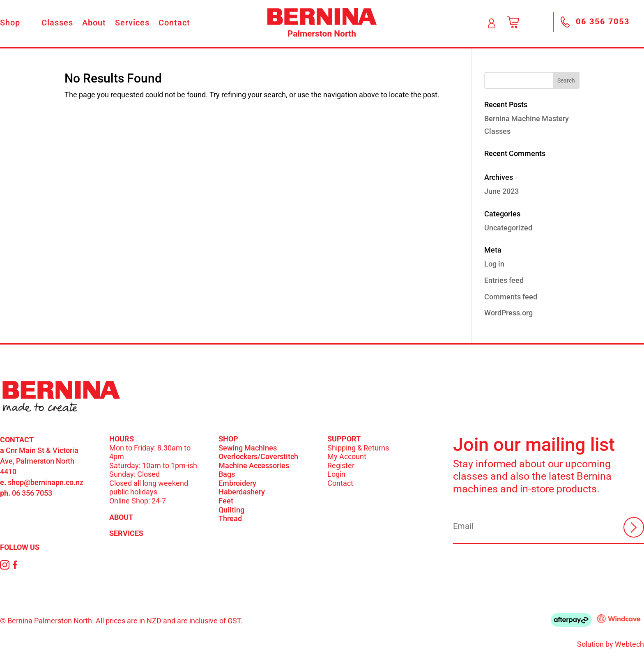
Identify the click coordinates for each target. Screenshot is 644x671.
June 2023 (501, 191)
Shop (10, 24)
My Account (347, 456)
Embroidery (237, 483)
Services (132, 24)
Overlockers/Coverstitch (258, 456)
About (94, 24)
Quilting (231, 510)
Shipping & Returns (358, 448)
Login (336, 474)
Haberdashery (242, 492)
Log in (494, 264)
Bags (227, 474)
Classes (57, 24)
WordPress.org (508, 313)
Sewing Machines (248, 448)
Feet (226, 501)
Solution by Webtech (611, 644)
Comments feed (511, 297)
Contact (174, 24)
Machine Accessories (254, 465)
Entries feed (504, 280)
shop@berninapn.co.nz (46, 482)
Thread (230, 518)
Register (341, 465)
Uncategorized (508, 228)
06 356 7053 (32, 493)
